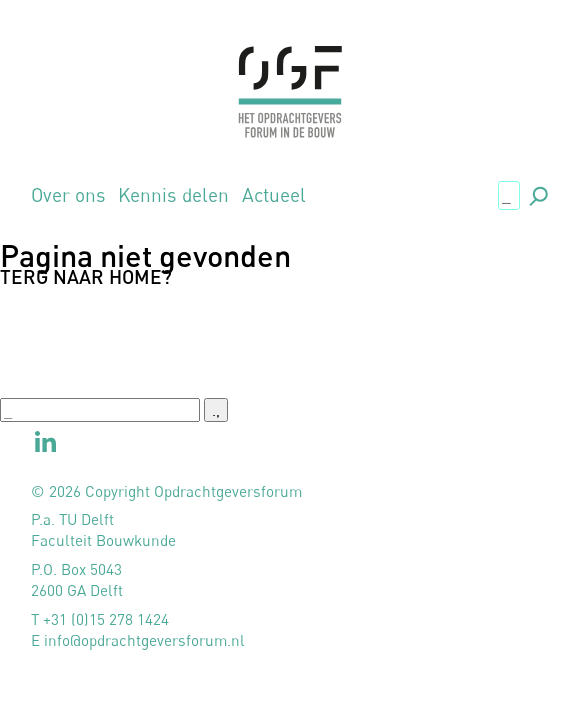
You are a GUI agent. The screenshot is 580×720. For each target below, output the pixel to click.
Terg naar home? (86, 276)
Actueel (274, 194)
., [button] (537, 193)
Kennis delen (173, 194)
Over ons (68, 194)
